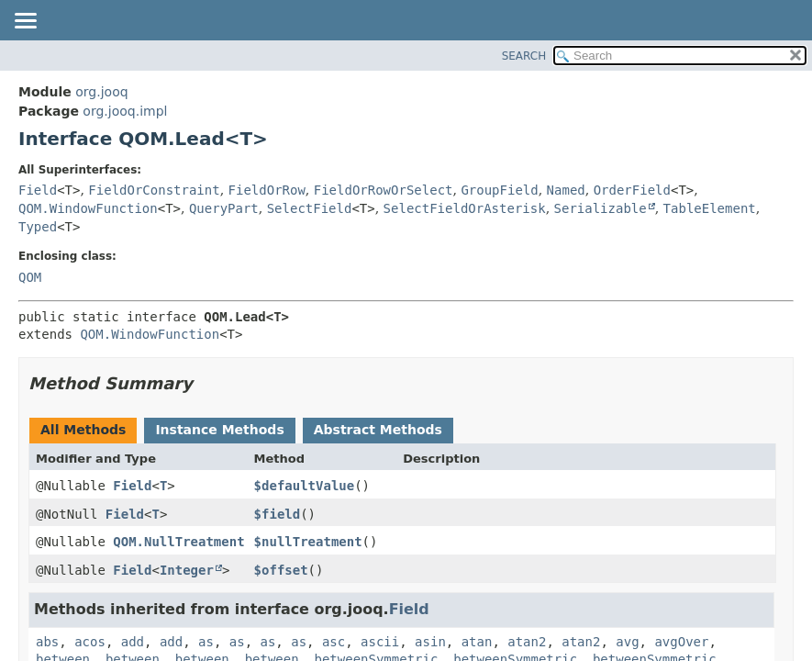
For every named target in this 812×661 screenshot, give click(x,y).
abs (47, 642)
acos (90, 642)
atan (477, 642)
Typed (38, 227)
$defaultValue (305, 486)
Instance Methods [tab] (219, 430)
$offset (281, 570)
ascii (380, 642)
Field (38, 190)
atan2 (527, 642)
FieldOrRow (267, 190)
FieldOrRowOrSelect (384, 190)
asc (334, 642)
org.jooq (101, 92)
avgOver (681, 642)
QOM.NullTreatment (178, 542)
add (133, 642)
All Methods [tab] (83, 430)
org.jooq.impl (125, 111)
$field (278, 514)
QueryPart (224, 208)
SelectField (310, 208)
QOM (30, 277)
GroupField (499, 190)
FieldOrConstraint (154, 190)
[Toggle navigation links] (25, 22)
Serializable (601, 208)
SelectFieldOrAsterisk (465, 208)
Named (566, 190)
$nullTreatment (308, 542)
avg (627, 642)
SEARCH (524, 56)
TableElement (710, 208)
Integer (187, 570)
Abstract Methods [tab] (378, 430)
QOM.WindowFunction (88, 208)
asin (430, 642)
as (206, 642)
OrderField (632, 190)
